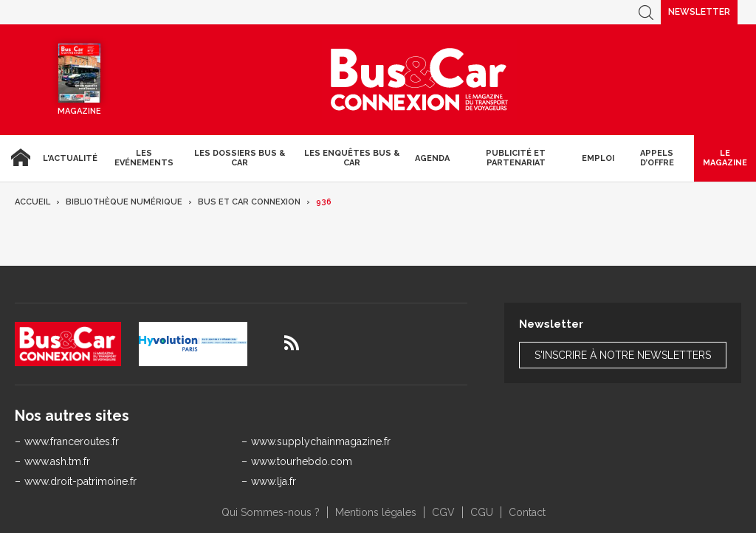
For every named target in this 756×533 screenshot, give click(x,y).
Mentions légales (376, 512)
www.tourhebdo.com (302, 461)
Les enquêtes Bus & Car (352, 158)
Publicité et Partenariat (516, 158)
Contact (527, 512)
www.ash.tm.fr (57, 461)
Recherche (646, 12)
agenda (432, 158)
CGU (482, 512)
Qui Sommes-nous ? (271, 512)
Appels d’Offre (657, 158)
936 (324, 202)
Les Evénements (144, 158)
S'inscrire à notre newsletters (623, 355)
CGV (443, 512)
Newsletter (699, 12)
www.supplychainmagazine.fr (321, 441)
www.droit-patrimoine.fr (80, 481)
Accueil (18, 158)
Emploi (598, 158)
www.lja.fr (274, 481)
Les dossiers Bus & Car (240, 158)
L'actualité (70, 158)
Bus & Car (419, 80)
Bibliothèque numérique (124, 202)
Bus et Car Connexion (249, 202)
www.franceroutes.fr (72, 441)
